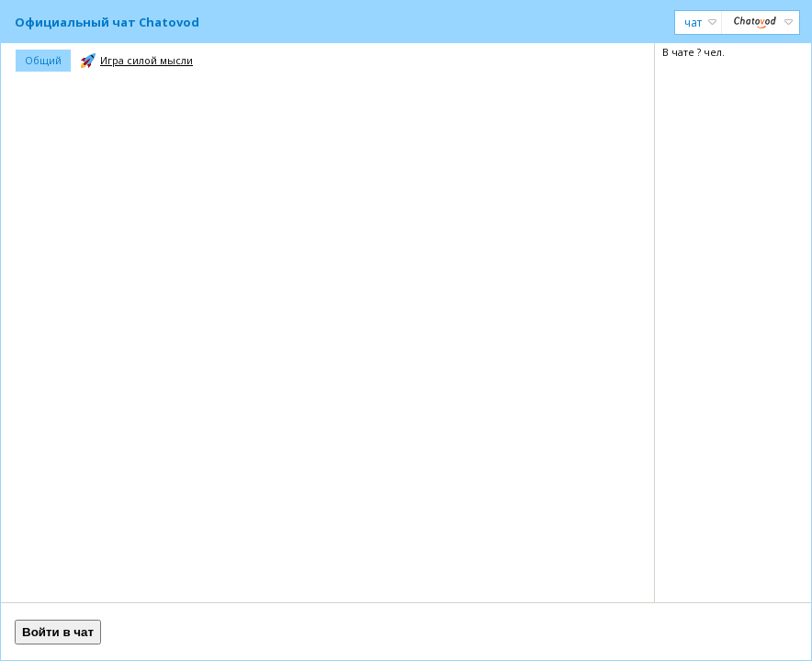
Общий (43, 61)
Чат (700, 22)
